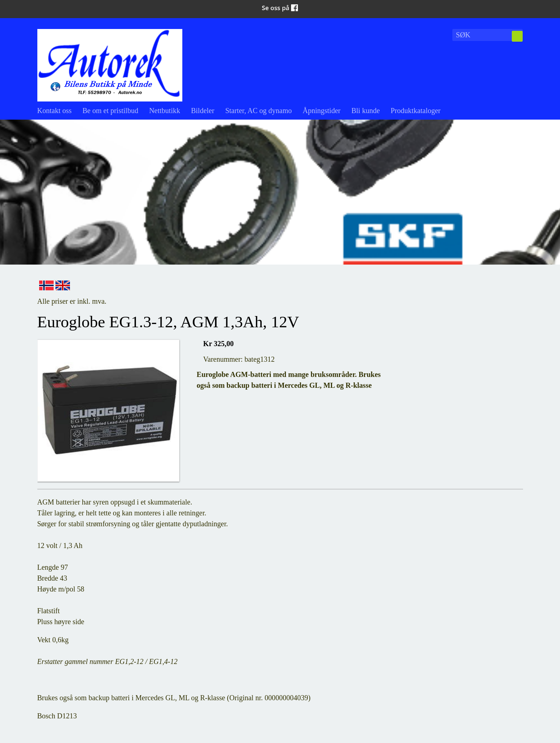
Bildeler (203, 111)
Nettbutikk (165, 111)
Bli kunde (365, 111)
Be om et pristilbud (111, 111)
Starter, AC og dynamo (258, 111)
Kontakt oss (55, 111)
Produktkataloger (416, 111)
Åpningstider (322, 111)
